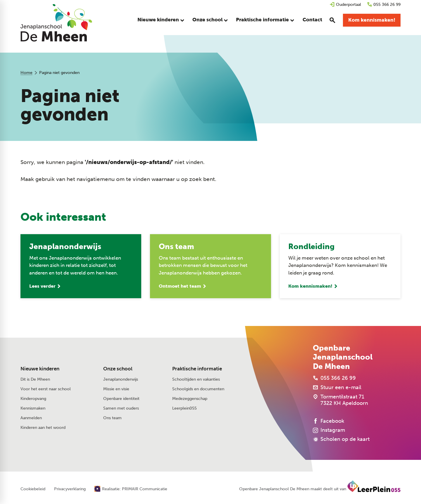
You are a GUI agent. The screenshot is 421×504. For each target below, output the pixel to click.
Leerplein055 (184, 409)
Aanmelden (31, 418)
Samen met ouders (121, 409)
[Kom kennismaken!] (372, 20)
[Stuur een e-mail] (337, 388)
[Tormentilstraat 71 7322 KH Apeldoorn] (340, 400)
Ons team (112, 418)
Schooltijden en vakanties (196, 380)
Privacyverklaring (70, 489)
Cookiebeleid (33, 489)
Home (26, 73)
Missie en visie (116, 389)
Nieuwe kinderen (40, 369)
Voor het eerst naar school (46, 389)
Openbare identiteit (121, 399)
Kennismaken (33, 409)
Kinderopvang (33, 399)
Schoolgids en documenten (198, 389)
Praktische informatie (197, 369)
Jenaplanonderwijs (121, 380)
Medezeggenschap (190, 399)
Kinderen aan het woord (43, 428)
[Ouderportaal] (345, 5)
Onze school (118, 369)
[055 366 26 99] (384, 5)
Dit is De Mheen (35, 380)
